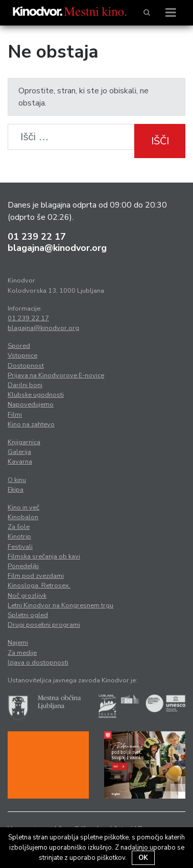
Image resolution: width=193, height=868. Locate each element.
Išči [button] (160, 141)
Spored (19, 346)
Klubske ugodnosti (36, 395)
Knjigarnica (24, 442)
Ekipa (16, 490)
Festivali (20, 547)
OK (143, 858)
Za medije (22, 653)
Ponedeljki (23, 566)
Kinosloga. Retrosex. (39, 585)
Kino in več (23, 507)
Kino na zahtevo (31, 424)
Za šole (19, 527)
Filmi (15, 415)
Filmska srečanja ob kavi (44, 556)
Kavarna (20, 462)
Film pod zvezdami (36, 576)
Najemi (18, 643)
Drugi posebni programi (44, 625)
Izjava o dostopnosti (38, 662)
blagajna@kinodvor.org (57, 248)
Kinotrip (19, 537)
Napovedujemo (31, 404)
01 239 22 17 (37, 237)
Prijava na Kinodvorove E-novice (56, 375)
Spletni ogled (28, 615)
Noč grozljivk (27, 596)
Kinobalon (23, 517)
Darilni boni (25, 385)
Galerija (19, 452)
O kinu (17, 480)
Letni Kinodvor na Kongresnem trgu (61, 605)
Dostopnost (26, 366)
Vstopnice (22, 355)
